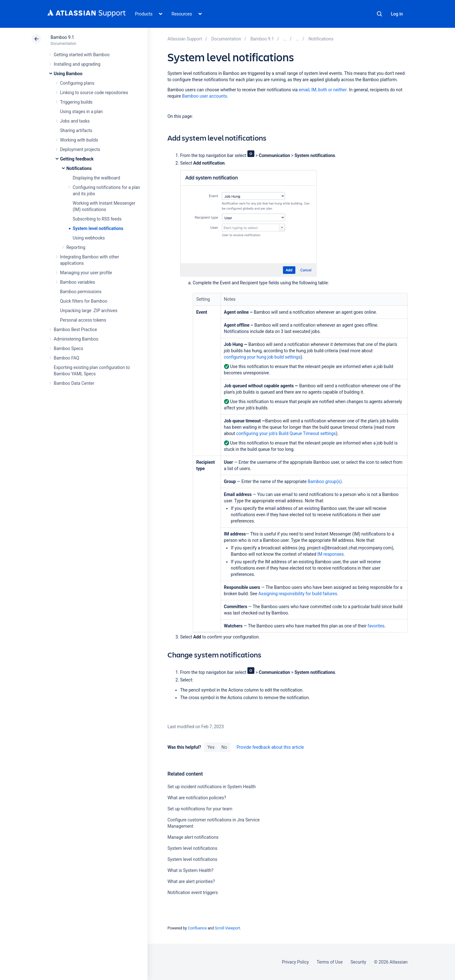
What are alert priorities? (191, 881)
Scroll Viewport (227, 928)
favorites (376, 626)
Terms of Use (330, 962)
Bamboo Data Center (74, 383)
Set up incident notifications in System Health (212, 787)
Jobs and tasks (75, 121)
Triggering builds (76, 102)
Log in (397, 14)
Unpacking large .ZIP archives (89, 311)
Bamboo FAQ (66, 358)
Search (379, 14)
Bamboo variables (78, 282)
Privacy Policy (295, 962)
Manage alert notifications (193, 837)
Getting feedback (77, 159)
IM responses (330, 554)
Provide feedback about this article (270, 747)
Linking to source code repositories (94, 93)
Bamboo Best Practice (75, 330)
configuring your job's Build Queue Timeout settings (286, 433)
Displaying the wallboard (96, 178)
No (224, 747)
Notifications (79, 168)
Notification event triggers (193, 892)
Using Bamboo (68, 74)
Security (358, 962)
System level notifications (98, 228)
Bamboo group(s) (325, 481)
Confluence (197, 928)
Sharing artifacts (76, 130)
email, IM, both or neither (323, 90)
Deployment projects (80, 149)
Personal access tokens (83, 320)
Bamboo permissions (81, 292)
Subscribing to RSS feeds (97, 219)
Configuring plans (77, 83)
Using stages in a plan (81, 112)
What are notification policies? (197, 798)
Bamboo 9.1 (62, 37)
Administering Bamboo (76, 339)
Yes (211, 747)
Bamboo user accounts (205, 96)
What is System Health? (191, 870)
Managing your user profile (86, 273)
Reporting (76, 247)
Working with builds (79, 140)
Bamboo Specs (68, 348)
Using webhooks (89, 238)
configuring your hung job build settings (262, 357)
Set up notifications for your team (200, 809)
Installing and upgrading (77, 64)
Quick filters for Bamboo (84, 301)
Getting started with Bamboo (82, 55)
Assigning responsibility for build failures (297, 594)
